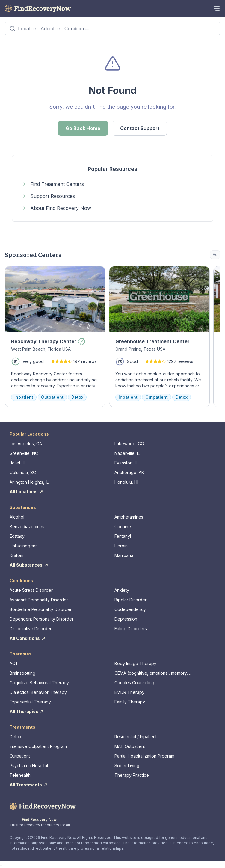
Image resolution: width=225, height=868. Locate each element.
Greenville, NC (24, 453)
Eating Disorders (131, 629)
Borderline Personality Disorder (41, 609)
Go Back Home (83, 128)
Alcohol (17, 517)
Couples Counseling (134, 683)
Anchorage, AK (129, 472)
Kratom (16, 555)
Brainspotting (22, 673)
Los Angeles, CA (26, 444)
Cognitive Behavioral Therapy (39, 683)
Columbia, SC (23, 472)
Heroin (121, 546)
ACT (14, 663)
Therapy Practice (132, 775)
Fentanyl (123, 536)
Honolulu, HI (126, 482)
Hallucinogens (24, 546)
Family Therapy (130, 702)
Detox (16, 737)
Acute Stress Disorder (31, 590)
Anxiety (122, 590)
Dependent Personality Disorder (41, 619)
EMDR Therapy (129, 692)
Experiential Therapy (30, 702)
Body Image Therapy (135, 663)
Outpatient (20, 756)
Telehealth (20, 775)
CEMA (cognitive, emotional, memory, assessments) (151, 673)
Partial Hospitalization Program (144, 756)
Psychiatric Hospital (29, 765)
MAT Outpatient (130, 746)
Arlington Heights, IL (29, 482)
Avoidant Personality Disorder (39, 600)
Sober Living (127, 765)
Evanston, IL (126, 463)
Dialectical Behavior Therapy (38, 692)
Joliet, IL (18, 463)
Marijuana (124, 555)
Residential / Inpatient (136, 737)
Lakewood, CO (129, 444)
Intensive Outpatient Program (38, 746)
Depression (126, 619)
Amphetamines (129, 517)
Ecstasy (17, 536)
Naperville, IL (127, 453)
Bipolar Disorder (130, 600)
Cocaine (123, 526)
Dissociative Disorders (32, 629)
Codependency (130, 609)
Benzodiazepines (27, 526)
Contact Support (140, 128)
